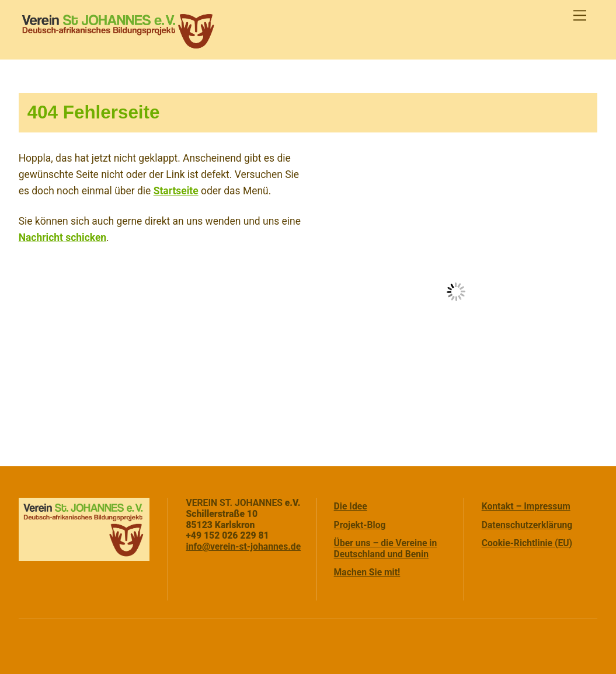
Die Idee (351, 506)
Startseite (176, 191)
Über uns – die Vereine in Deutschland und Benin (386, 549)
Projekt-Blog (360, 525)
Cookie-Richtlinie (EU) (527, 543)
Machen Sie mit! (367, 572)
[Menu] (580, 15)
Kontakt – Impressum (526, 506)
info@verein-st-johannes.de (243, 546)
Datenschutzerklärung (527, 525)
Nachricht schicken (62, 238)
